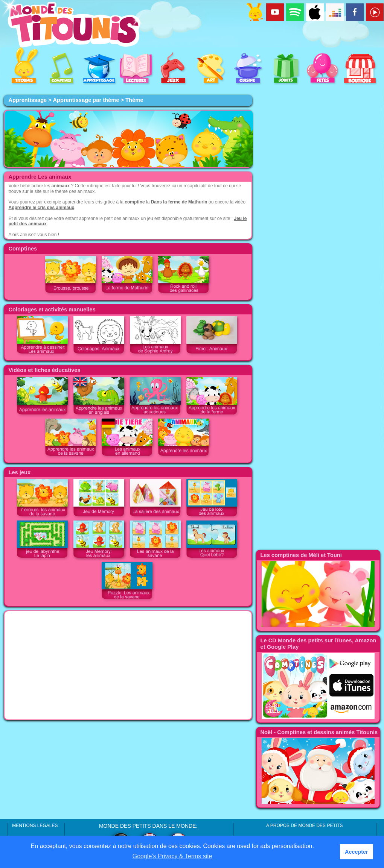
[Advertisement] (128, 665)
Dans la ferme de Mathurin (179, 202)
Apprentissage (27, 100)
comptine (135, 202)
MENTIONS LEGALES (35, 826)
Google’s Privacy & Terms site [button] (172, 856)
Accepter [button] (357, 852)
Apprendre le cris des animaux (41, 208)
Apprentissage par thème (86, 100)
